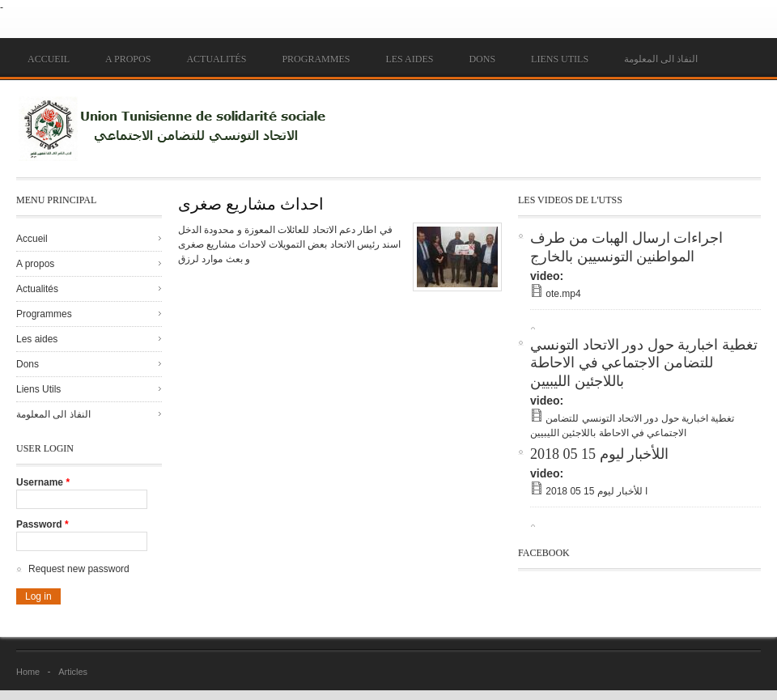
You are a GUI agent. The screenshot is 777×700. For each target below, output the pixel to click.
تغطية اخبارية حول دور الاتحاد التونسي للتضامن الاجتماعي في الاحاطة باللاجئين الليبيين (644, 363)
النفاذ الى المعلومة (661, 59)
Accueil (49, 59)
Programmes (316, 59)
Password (42, 524)
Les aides (409, 59)
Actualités (216, 59)
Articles (73, 672)
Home (28, 672)
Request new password (79, 569)
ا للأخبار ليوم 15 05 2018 (597, 491)
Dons (482, 59)
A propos (128, 59)
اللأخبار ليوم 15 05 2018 (599, 454)
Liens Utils (560, 59)
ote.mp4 (563, 294)
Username (43, 482)
